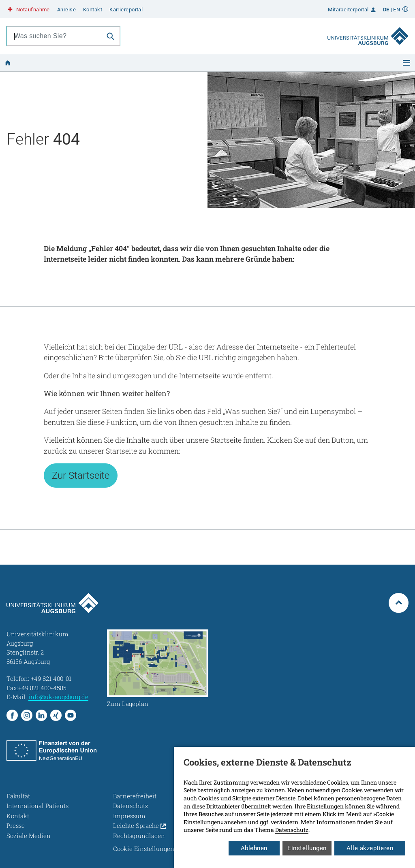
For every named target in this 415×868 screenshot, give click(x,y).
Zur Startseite (81, 476)
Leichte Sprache (139, 825)
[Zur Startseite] (368, 36)
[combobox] (54, 36)
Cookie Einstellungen (144, 849)
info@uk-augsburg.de (58, 697)
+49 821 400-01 (51, 678)
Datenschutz (292, 830)
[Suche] (110, 36)
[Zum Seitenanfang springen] (399, 603)
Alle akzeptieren (370, 848)
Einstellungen (307, 848)
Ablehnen (254, 848)
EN (397, 10)
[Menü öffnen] (406, 63)
